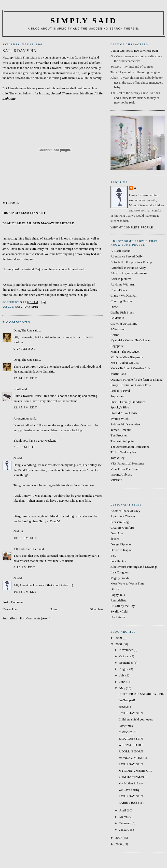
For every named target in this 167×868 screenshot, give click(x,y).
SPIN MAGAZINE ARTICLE (53, 223)
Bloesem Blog (120, 522)
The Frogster (119, 435)
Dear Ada (117, 533)
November (126, 650)
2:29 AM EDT (24, 447)
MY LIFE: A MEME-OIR (135, 771)
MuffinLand (118, 374)
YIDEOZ (116, 480)
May (123, 688)
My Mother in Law (131, 783)
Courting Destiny (122, 301)
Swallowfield (119, 611)
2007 (119, 838)
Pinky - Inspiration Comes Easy (131, 385)
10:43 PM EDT (25, 591)
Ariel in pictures (121, 279)
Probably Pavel (120, 391)
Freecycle (125, 707)
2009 (119, 638)
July (122, 675)
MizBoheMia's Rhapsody (127, 357)
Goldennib (117, 318)
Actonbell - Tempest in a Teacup (131, 262)
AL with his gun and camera (129, 273)
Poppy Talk (118, 595)
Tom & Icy (118, 458)
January (125, 830)
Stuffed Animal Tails (124, 413)
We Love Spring (129, 790)
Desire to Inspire (121, 550)
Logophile (117, 346)
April (123, 810)
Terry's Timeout (121, 430)
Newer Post (10, 609)
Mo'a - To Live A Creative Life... (132, 368)
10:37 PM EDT (25, 538)
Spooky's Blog (120, 407)
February (125, 823)
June (123, 682)
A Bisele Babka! (121, 251)
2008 (119, 644)
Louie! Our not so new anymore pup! (134, 51)
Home (54, 609)
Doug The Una (23, 330)
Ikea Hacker (118, 561)
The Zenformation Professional (130, 447)
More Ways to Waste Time (127, 583)
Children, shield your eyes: (136, 719)
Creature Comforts (122, 528)
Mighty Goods (120, 578)
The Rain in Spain (122, 441)
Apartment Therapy (123, 516)
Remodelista (118, 600)
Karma (115, 335)
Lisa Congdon (119, 572)
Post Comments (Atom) (35, 618)
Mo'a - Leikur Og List (125, 363)
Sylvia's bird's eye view (125, 424)
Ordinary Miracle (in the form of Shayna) (137, 380)
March (124, 817)
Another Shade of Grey (125, 511)
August (124, 669)
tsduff (17, 389)
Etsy (113, 556)
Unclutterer (118, 617)
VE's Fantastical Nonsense (127, 463)
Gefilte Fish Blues (122, 312)
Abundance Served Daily (127, 256)
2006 (119, 844)
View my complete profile (132, 228)
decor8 (115, 539)
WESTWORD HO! (131, 745)
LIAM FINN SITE (33, 213)
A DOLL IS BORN (131, 751)
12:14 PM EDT (25, 378)
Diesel (115, 307)
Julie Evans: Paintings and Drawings (134, 567)
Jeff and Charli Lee (26, 549)
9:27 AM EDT (24, 349)
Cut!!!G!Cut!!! (128, 732)
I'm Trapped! (127, 700)
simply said (84, 21)
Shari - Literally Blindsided (128, 402)
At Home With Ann (123, 284)
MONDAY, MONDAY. (133, 758)
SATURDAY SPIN (27, 307)
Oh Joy (115, 589)
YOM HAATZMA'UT (133, 777)
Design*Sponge (121, 544)
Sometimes (125, 726)
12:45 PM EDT (25, 407)
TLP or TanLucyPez (123, 452)
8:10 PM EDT (24, 567)
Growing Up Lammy (124, 323)
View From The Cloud (125, 469)
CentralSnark (119, 290)
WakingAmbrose (121, 474)
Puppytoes (117, 396)
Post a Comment (13, 602)
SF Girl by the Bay (123, 606)
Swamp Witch (119, 419)
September (127, 663)
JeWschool (118, 329)
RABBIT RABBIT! (131, 802)
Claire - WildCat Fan (124, 295)
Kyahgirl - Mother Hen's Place (130, 340)
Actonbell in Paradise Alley (128, 268)
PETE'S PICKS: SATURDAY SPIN (141, 694)
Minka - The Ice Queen (125, 352)
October (125, 656)
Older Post (96, 609)
